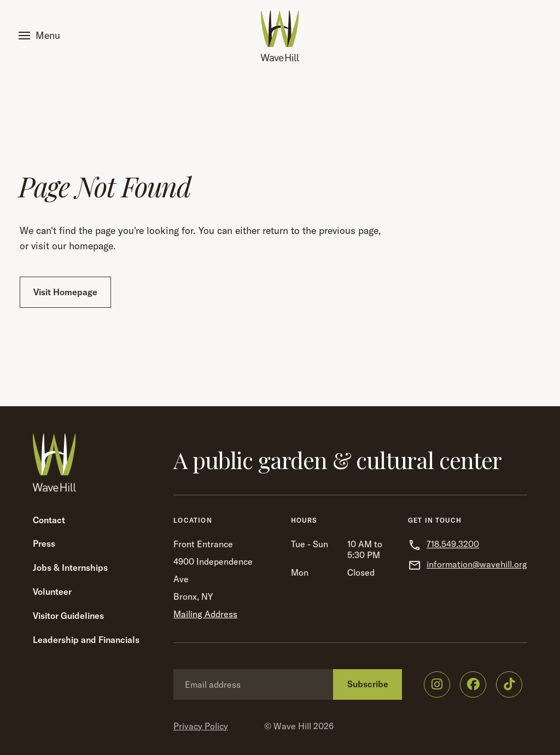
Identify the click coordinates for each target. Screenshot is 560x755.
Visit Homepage (65, 292)
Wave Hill (292, 726)
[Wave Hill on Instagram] (437, 684)
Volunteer (52, 592)
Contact (49, 520)
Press (44, 543)
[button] (42, 36)
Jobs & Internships (70, 567)
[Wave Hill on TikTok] (509, 684)
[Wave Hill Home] (280, 36)
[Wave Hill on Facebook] (473, 684)
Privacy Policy (201, 726)
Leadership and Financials (86, 640)
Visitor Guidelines (68, 616)
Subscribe (368, 684)
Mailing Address (205, 614)
